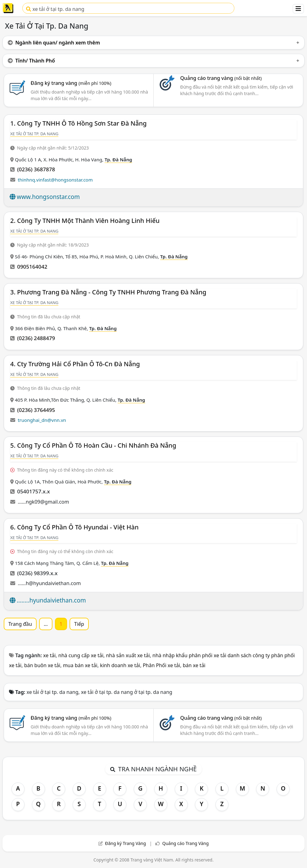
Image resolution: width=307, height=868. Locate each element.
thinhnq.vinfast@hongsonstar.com (55, 180)
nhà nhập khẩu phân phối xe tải (189, 655)
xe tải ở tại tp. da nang (55, 9)
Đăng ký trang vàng (71, 83)
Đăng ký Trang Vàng (125, 843)
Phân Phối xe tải (161, 665)
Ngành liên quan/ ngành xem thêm (54, 43)
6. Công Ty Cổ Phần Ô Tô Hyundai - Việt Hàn (74, 527)
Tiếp (79, 624)
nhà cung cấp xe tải (81, 655)
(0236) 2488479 (36, 338)
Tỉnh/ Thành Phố (31, 61)
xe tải (49, 655)
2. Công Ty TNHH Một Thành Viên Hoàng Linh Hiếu (85, 221)
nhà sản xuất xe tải (128, 655)
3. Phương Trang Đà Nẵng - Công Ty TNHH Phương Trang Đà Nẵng (108, 292)
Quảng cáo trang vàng (221, 78)
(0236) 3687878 (36, 169)
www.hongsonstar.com (48, 197)
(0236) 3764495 (36, 410)
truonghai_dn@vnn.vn (42, 420)
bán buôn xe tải (42, 665)
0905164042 (32, 267)
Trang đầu (20, 624)
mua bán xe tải (80, 665)
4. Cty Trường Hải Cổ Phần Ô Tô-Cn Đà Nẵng (75, 364)
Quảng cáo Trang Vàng (186, 843)
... (46, 624)
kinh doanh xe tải (120, 665)
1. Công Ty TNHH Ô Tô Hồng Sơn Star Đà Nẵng (78, 123)
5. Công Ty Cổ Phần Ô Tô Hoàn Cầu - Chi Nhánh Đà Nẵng (93, 445)
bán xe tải (194, 665)
